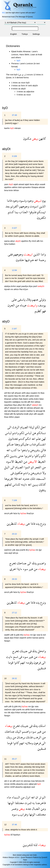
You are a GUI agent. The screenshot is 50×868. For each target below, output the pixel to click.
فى (12, 473)
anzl (18, 781)
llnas (7, 417)
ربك (9, 737)
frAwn (17, 638)
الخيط (41, 461)
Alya (31, 286)
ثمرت (28, 803)
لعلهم (8, 484)
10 (5, 678)
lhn (20, 396)
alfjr (22, 408)
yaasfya (25, 286)
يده (37, 524)
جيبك (23, 651)
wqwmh (23, 638)
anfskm (16, 399)
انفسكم (41, 444)
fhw (21, 289)
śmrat (7, 784)
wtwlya (7, 286)
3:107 (14, 228)
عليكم (24, 444)
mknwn (18, 128)
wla (10, 411)
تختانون (13, 439)
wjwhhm (8, 187)
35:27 (14, 759)
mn (12, 289)
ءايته (24, 484)
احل (43, 427)
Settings (36, 34)
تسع (15, 657)
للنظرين (12, 524)
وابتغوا (25, 450)
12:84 (14, 270)
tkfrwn (16, 190)
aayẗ (11, 553)
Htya (15, 405)
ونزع (43, 524)
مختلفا (19, 803)
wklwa (37, 402)
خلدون (20, 260)
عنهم (35, 299)
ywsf (35, 286)
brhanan (39, 709)
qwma (41, 638)
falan (42, 399)
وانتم (15, 433)
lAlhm (12, 417)
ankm (32, 396)
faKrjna (39, 781)
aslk (6, 706)
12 (5, 824)
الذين (42, 206)
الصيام (24, 427)
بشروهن (35, 450)
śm (25, 408)
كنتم (11, 212)
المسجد (40, 479)
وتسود (22, 200)
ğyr (40, 550)
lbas (43, 393)
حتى (20, 456)
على (14, 299)
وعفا (17, 444)
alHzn (17, 289)
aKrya (15, 553)
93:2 (4, 13)
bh (43, 781)
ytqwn (17, 417)
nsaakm (34, 393)
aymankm (27, 187)
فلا (15, 479)
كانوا (16, 662)
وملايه (29, 743)
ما (18, 450)
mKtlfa (13, 784)
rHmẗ (34, 241)
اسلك (42, 726)
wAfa (31, 399)
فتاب (32, 444)
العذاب (23, 212)
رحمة (42, 260)
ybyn (31, 414)
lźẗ (12, 835)
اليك (18, 731)
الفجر (37, 467)
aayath (40, 414)
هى (27, 524)
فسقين (42, 668)
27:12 (14, 613)
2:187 (14, 329)
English (14, 34)
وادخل (41, 651)
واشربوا (28, 456)
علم (38, 439)
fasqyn (7, 641)
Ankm (37, 399)
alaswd (13, 408)
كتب (13, 450)
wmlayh (24, 712)
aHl (6, 393)
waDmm (8, 550)
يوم (44, 200)
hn (39, 393)
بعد (8, 206)
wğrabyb (27, 787)
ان (36, 797)
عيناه (23, 305)
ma (22, 402)
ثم (32, 467)
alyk (14, 709)
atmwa (30, 408)
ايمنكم (41, 212)
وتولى (42, 299)
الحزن (11, 305)
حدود (26, 479)
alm (6, 781)
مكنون (27, 138)
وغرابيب (22, 814)
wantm (11, 396)
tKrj (28, 550)
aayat (7, 638)
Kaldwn (12, 244)
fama (32, 184)
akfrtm (15, 187)
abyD (6, 321)
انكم (28, 439)
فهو (43, 311)
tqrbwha (20, 414)
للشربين (28, 845)
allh (38, 241)
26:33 (14, 579)
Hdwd (7, 414)
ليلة (31, 427)
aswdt (43, 184)
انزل (27, 797)
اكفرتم (14, 206)
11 (5, 759)
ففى (10, 254)
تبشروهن (36, 473)
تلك (32, 479)
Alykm (26, 399)
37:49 (14, 115)
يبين (35, 484)
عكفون (18, 473)
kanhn (7, 128)
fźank (33, 709)
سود (14, 814)
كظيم (38, 311)
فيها (27, 260)
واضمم (41, 563)
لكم (37, 427)
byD (18, 61)
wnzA (7, 513)
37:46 (14, 824)
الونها (11, 803)
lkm (10, 393)
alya (28, 393)
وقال (28, 299)
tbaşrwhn (16, 411)
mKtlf (13, 787)
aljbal (31, 784)
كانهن (42, 138)
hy (19, 513)
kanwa (36, 638)
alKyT (29, 405)
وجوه (30, 200)
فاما (9, 200)
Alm (24, 396)
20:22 (14, 534)
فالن (43, 450)
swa (6, 553)
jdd (36, 784)
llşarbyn (17, 835)
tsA (44, 635)
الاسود (10, 461)
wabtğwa (17, 402)
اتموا (27, 467)
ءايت (9, 657)
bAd (20, 187)
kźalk (27, 414)
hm (42, 241)
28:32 (14, 678)
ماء (9, 797)
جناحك (21, 563)
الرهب (37, 737)
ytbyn (20, 405)
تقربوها (9, 479)
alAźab (42, 187)
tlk (44, 411)
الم (44, 797)
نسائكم (41, 433)
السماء (16, 797)
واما (43, 254)
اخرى (13, 569)
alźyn (37, 184)
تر (40, 797)
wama (7, 241)
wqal (19, 286)
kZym (26, 289)
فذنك (29, 737)
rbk (9, 712)
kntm (11, 190)
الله (36, 260)
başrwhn (8, 402)
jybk (18, 635)
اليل (7, 467)
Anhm (14, 286)
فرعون (37, 662)
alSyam (18, 393)
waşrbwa (8, 405)
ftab (21, 399)
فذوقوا (32, 212)
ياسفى (21, 299)
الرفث (16, 427)
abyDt (6, 149)
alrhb (28, 709)
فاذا (32, 524)
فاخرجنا (40, 803)
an (11, 781)
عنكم (10, 444)
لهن (43, 439)
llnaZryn (30, 513)
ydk (14, 550)
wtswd (22, 184)
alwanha (20, 784)
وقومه (29, 662)
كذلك (42, 484)
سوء (25, 569)
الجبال (36, 809)
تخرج (13, 563)
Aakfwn (30, 411)
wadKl (7, 635)
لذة (35, 845)
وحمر (15, 809)
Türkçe (25, 34)
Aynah (7, 289)
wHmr (7, 787)
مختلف (41, 814)
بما (16, 212)
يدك (34, 563)
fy (35, 411)
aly (42, 408)
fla (15, 414)
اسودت (34, 206)
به (33, 803)
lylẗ (13, 393)
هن (34, 433)
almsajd (39, 411)
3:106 (14, 156)
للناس (16, 484)
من (17, 305)
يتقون (42, 490)
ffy (30, 241)
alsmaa (27, 781)
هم (32, 260)
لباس (28, 433)
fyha (6, 244)
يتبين (13, 456)
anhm (30, 638)
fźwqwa (35, 187)
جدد (28, 809)
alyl (6, 411)
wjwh (16, 184)
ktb (26, 402)
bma (6, 190)
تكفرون (41, 218)
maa (33, 781)
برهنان (21, 737)
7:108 (14, 500)
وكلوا (37, 456)
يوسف (42, 305)
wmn (26, 784)
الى (9, 427)
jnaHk (23, 550)
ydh (11, 513)
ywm (7, 184)
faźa (16, 513)
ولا (44, 473)
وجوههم (24, 206)
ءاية (19, 569)
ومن (43, 809)
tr (9, 781)
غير (30, 569)
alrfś (24, 393)
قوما (11, 662)
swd (33, 787)
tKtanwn (8, 399)
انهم (22, 662)
